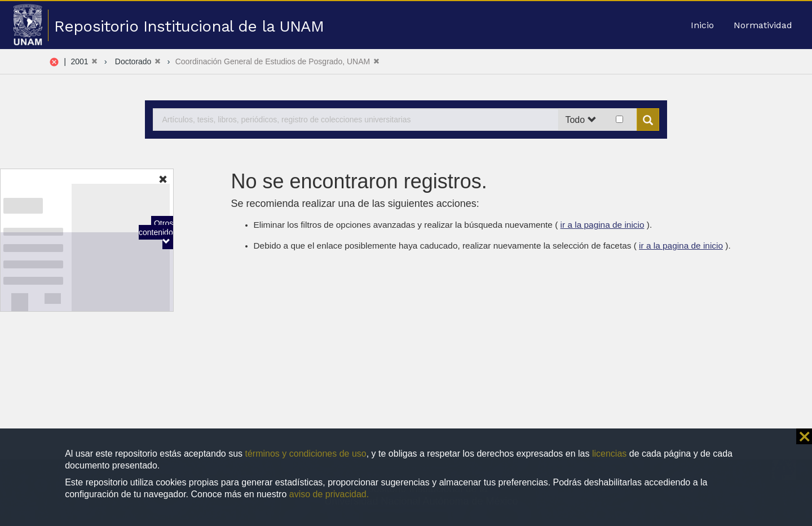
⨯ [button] (804, 436)
